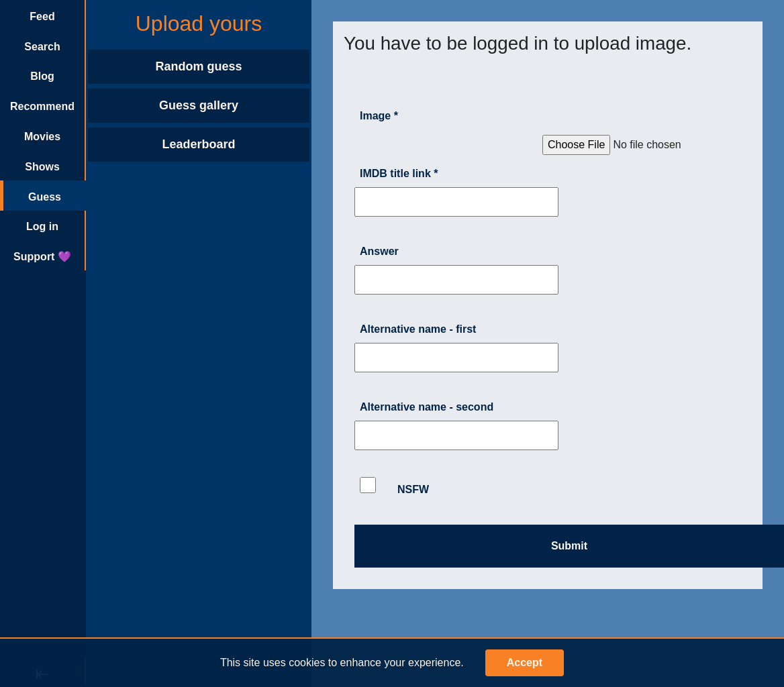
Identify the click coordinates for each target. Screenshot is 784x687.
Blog (42, 76)
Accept (525, 663)
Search (42, 47)
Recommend (42, 106)
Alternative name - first (418, 329)
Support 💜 (42, 257)
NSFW (394, 486)
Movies (42, 137)
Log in (42, 226)
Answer (379, 251)
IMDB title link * (399, 173)
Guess (45, 197)
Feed (42, 16)
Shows (42, 167)
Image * (379, 116)
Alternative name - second (427, 407)
